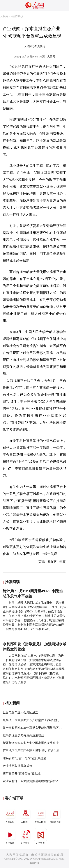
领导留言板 (56, 815)
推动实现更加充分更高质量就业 (23, 735)
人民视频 (10, 837)
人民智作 (40, 837)
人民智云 (25, 837)
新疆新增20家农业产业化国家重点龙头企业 (31, 743)
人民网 (4, 16)
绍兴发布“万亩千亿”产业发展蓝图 (25, 758)
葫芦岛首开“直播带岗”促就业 (22, 774)
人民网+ (25, 815)
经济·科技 (18, 16)
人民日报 (10, 815)
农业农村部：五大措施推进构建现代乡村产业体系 (35, 781)
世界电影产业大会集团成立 (20, 712)
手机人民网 (40, 815)
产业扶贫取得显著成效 (17, 766)
